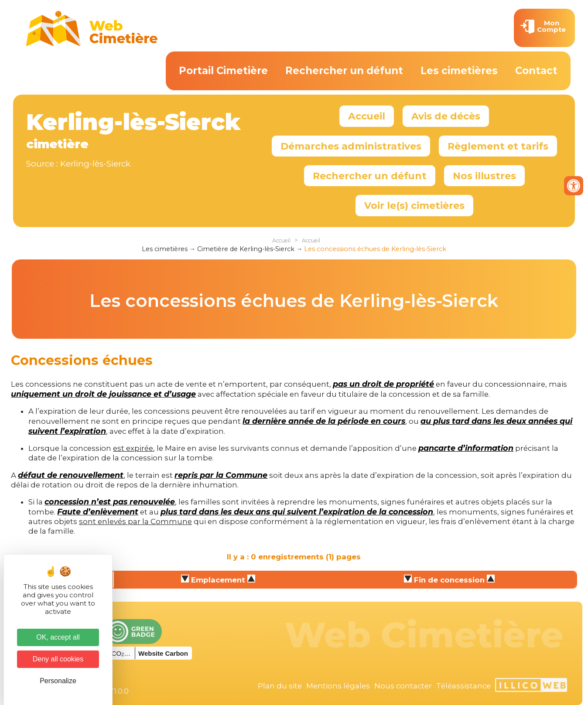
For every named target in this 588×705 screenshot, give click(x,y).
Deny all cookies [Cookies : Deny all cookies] (58, 659)
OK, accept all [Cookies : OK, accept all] (58, 637)
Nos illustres (484, 176)
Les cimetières (459, 71)
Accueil (367, 116)
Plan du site (280, 686)
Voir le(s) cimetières (414, 205)
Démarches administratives (351, 146)
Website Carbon (163, 653)
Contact (536, 71)
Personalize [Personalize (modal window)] (58, 681)
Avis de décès (446, 116)
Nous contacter (403, 686)
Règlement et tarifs (498, 146)
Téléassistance (463, 686)
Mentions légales (338, 686)
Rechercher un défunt (344, 71)
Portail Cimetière (223, 71)
